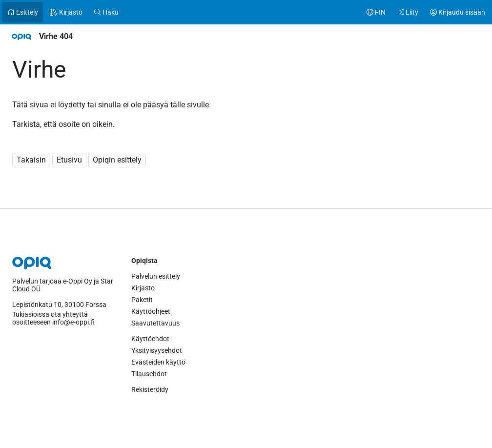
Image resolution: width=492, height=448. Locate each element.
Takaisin (31, 160)
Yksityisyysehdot (157, 350)
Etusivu (69, 160)
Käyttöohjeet (151, 311)
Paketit (142, 300)
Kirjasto (143, 288)
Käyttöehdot (150, 339)
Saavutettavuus (155, 323)
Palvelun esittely (156, 276)
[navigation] (246, 37)
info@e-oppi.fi (73, 322)
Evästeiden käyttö (158, 362)
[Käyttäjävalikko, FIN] (376, 12)
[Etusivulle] (21, 37)
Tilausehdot (149, 374)
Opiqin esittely (117, 160)
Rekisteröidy (150, 389)
